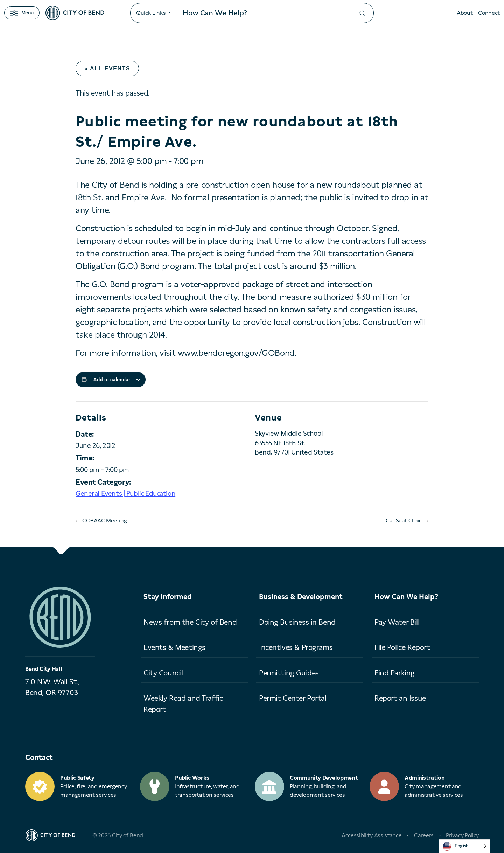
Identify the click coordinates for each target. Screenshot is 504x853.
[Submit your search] (362, 13)
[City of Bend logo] (75, 13)
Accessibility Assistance (372, 835)
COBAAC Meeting (104, 521)
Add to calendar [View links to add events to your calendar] (112, 380)
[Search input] (264, 13)
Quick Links (151, 13)
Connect (489, 13)
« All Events (107, 68)
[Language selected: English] (464, 846)
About (465, 13)
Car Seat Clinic (404, 521)
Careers (424, 835)
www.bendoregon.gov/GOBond (236, 353)
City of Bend (128, 835)
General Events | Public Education (125, 494)
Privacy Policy (462, 835)
